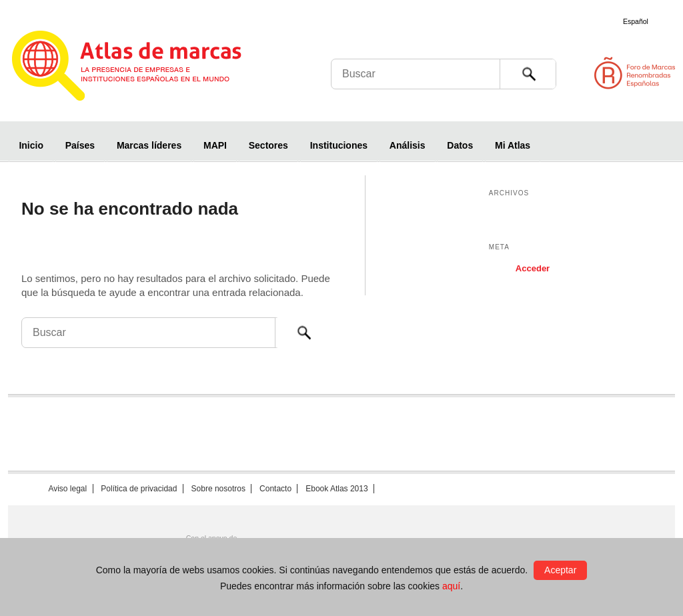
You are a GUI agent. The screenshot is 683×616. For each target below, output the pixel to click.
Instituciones (339, 145)
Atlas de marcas (143, 68)
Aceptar (560, 570)
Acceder (533, 268)
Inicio (31, 145)
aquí (451, 586)
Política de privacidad (139, 489)
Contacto (275, 489)
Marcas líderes (149, 145)
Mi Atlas (513, 145)
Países (80, 145)
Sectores (268, 145)
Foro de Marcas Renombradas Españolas (626, 73)
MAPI (215, 145)
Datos (460, 145)
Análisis (408, 145)
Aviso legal (67, 489)
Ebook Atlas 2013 (336, 489)
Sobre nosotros (218, 489)
